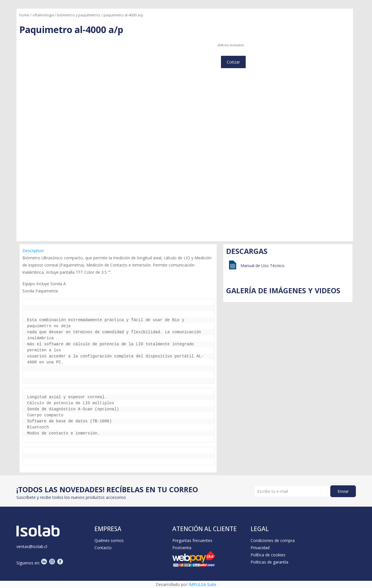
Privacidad (260, 548)
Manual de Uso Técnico (263, 266)
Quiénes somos (109, 540)
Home (24, 15)
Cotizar (233, 62)
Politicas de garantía (269, 562)
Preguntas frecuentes (192, 540)
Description (33, 251)
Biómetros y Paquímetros (79, 15)
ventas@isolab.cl (32, 546)
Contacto (103, 548)
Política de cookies (268, 555)
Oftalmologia (43, 15)
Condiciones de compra (273, 540)
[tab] (118, 251)
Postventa (182, 548)
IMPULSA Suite (202, 584)
